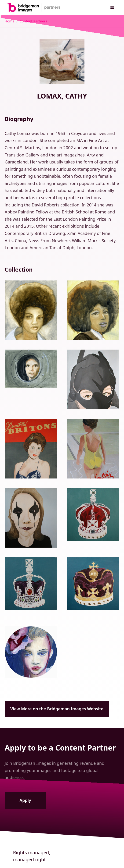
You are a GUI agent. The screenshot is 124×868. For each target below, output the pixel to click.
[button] (112, 7)
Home (9, 21)
